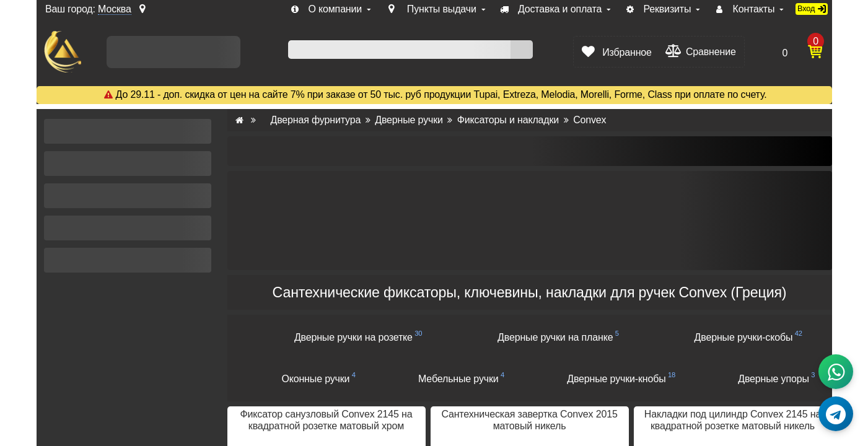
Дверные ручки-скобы (744, 337)
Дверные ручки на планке (555, 337)
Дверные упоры (774, 379)
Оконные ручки (315, 379)
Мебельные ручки (458, 379)
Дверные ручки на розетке (353, 337)
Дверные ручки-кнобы (616, 379)
